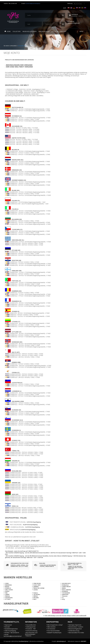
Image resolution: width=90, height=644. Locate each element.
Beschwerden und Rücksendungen (31, 633)
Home (8, 31)
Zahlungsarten (31, 627)
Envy (63, 599)
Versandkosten (22, 46)
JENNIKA (36, 587)
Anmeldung (71, 21)
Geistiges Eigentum (75, 625)
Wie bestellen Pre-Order (76, 633)
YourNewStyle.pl (23, 641)
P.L (63, 598)
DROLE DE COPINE (39, 588)
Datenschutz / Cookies (76, 627)
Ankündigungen (44, 31)
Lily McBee (37, 594)
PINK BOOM (37, 583)
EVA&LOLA (65, 585)
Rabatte (29, 636)
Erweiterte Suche (60, 19)
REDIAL (7, 587)
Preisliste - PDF (31, 629)
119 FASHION (66, 593)
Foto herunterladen (54, 631)
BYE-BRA (36, 598)
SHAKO (7, 591)
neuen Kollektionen (29, 31)
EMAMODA (8, 585)
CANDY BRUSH (66, 587)
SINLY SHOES (9, 590)
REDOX (36, 596)
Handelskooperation (11, 629)
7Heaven (65, 596)
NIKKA (64, 588)
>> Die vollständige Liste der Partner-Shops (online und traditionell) (65, 616)
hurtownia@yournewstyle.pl (33, 3)
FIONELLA (8, 588)
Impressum (8, 625)
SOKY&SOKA (9, 598)
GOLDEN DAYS (66, 583)
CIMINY (7, 594)
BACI (35, 599)
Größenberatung (74, 631)
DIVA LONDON (66, 590)
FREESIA (7, 596)
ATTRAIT (8, 599)
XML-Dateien (51, 627)
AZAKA (36, 590)
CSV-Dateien (51, 629)
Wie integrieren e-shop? (55, 625)
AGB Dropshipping (10, 631)
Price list (63, 31)
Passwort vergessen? (74, 23)
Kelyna (36, 593)
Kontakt (7, 627)
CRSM (7, 583)
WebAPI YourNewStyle (54, 633)
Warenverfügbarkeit (75, 629)
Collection (17, 31)
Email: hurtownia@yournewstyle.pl (13, 635)
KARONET (84, 641)
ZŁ (75, 4)
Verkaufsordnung (32, 631)
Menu (82, 31)
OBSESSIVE (65, 594)
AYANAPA (65, 591)
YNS (6, 593)
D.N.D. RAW (37, 585)
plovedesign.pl (61, 641)
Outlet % (55, 31)
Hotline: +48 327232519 (12, 633)
